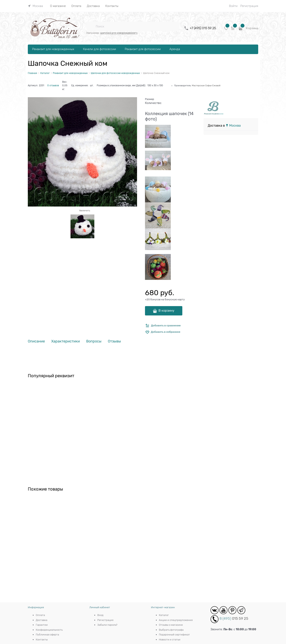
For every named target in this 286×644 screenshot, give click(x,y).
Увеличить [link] (85, 210)
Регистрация (249, 6)
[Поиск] (91, 26)
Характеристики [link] (66, 341)
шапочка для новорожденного (119, 33)
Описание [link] (36, 341)
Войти (233, 6)
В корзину (166, 311)
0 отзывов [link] (53, 85)
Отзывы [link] (114, 341)
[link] (35, 6)
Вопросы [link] (94, 341)
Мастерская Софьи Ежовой (206, 85)
